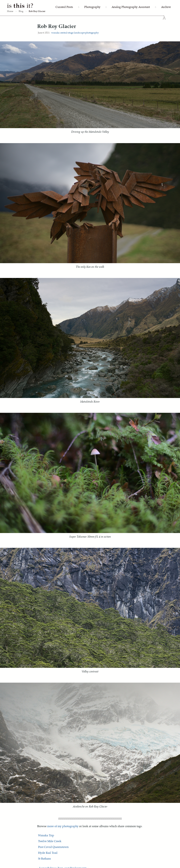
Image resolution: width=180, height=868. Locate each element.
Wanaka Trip (46, 835)
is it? (20, 5)
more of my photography (63, 826)
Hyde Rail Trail (48, 853)
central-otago (67, 32)
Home (10, 11)
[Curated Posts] (64, 7)
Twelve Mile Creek (50, 841)
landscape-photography (86, 32)
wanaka (55, 32)
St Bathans (45, 858)
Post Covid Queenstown (53, 847)
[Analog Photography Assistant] (131, 7)
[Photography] (92, 7)
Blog (21, 11)
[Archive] (166, 7)
